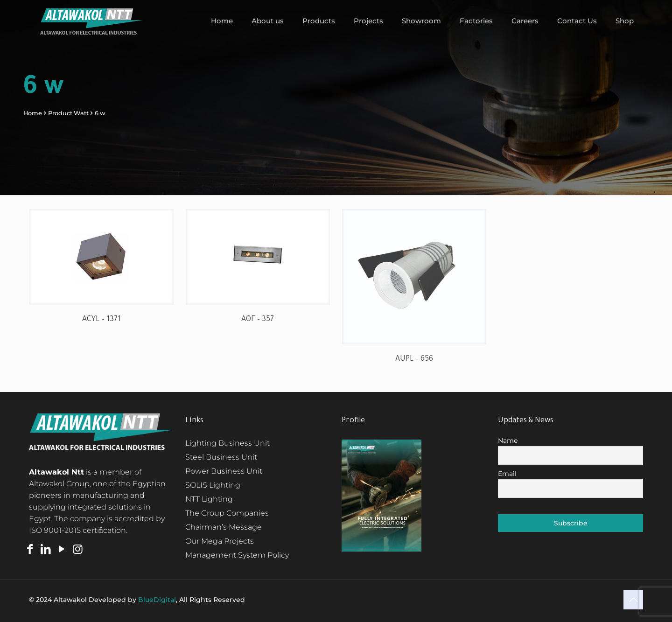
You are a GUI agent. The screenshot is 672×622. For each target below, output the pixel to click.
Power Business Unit (224, 471)
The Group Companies (227, 513)
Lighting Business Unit (227, 443)
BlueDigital (157, 600)
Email (507, 474)
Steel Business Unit (221, 457)
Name (508, 440)
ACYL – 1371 (101, 320)
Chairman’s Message (224, 527)
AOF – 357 (258, 320)
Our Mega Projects (220, 541)
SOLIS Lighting (213, 485)
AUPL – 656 (414, 359)
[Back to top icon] (633, 600)
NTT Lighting (209, 499)
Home (33, 113)
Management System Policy (237, 555)
